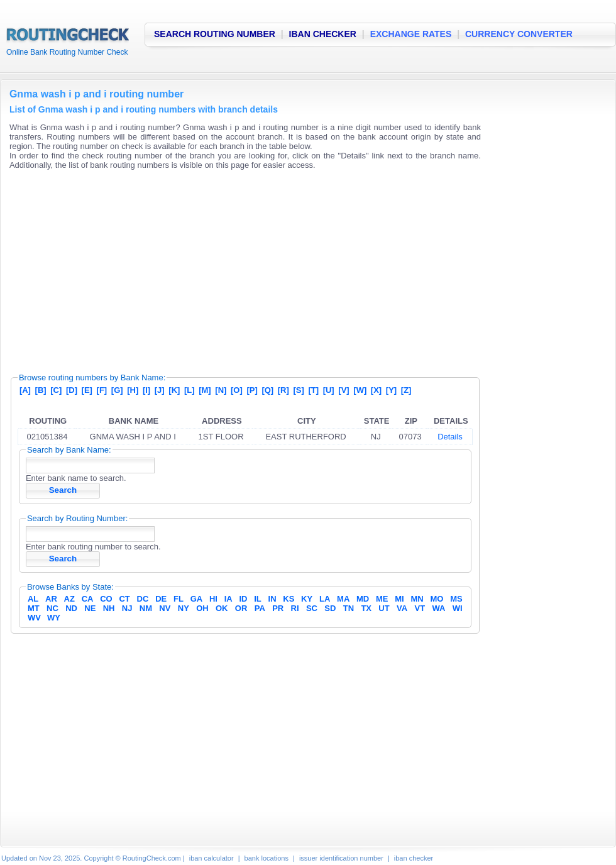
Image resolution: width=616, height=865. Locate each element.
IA (228, 599)
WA (438, 608)
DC (143, 599)
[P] (252, 390)
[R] (283, 390)
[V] (344, 390)
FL (179, 599)
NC (52, 608)
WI (458, 608)
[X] (376, 390)
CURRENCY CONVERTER (519, 34)
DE (161, 599)
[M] (205, 390)
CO (106, 599)
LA (325, 599)
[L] (190, 390)
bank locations (267, 858)
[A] (25, 390)
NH (109, 608)
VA (402, 608)
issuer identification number (341, 858)
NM (146, 608)
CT (124, 599)
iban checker (414, 858)
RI (295, 608)
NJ (127, 608)
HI (213, 599)
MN (417, 599)
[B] (41, 390)
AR (51, 599)
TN (349, 608)
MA (343, 599)
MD (363, 599)
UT (384, 608)
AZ (69, 599)
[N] (221, 390)
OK (222, 608)
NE (90, 608)
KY (307, 599)
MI (399, 599)
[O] (237, 390)
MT (34, 608)
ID (243, 599)
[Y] (391, 390)
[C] (56, 390)
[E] (87, 390)
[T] (313, 390)
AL (33, 599)
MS (456, 599)
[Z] (406, 390)
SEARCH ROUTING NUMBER (215, 34)
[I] (146, 390)
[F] (102, 390)
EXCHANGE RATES (411, 34)
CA (88, 599)
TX (366, 608)
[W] (360, 390)
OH (202, 608)
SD (330, 608)
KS (289, 599)
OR (241, 608)
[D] (72, 390)
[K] (174, 390)
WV (34, 618)
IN (272, 599)
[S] (298, 390)
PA (260, 608)
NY (184, 608)
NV (165, 608)
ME (382, 599)
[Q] (267, 390)
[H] (133, 390)
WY (54, 618)
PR (278, 608)
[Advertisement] (218, 267)
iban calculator (212, 858)
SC (312, 608)
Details (450, 437)
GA (197, 599)
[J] (160, 390)
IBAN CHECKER (323, 34)
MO (437, 599)
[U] (329, 390)
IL (258, 599)
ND (71, 608)
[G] (117, 390)
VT (420, 608)
